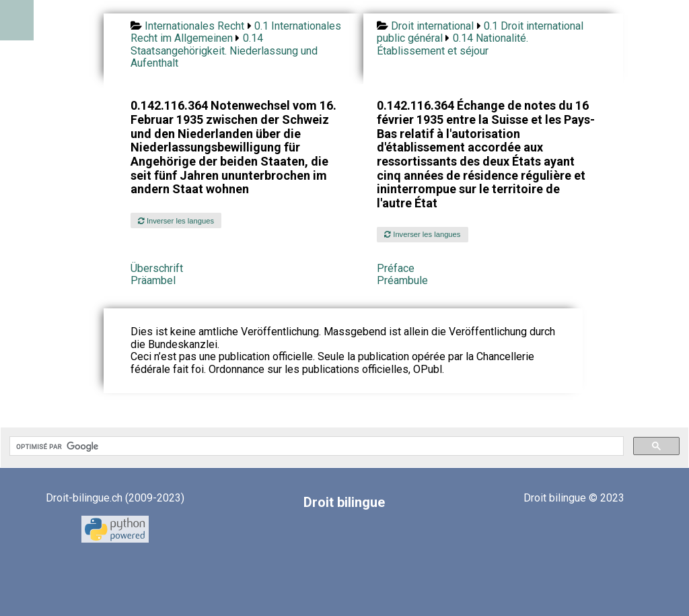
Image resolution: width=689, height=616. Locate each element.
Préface (396, 268)
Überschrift (157, 268)
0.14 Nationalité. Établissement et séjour (452, 44)
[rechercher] (315, 446)
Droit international (432, 26)
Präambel (153, 280)
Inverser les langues (176, 221)
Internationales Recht (194, 26)
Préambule (402, 280)
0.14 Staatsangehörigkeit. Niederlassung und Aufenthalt (224, 50)
